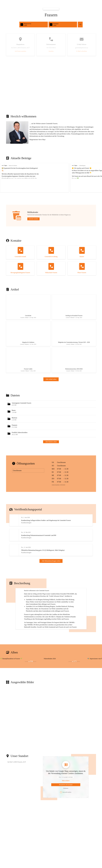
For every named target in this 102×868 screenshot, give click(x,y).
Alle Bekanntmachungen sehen (51, 567)
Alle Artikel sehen (51, 383)
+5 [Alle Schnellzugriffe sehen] (80, 25)
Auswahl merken (66, 817)
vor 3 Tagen (4, 165)
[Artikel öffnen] (28, 308)
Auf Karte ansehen (20, 51)
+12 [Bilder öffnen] (74, 686)
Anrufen (51, 51)
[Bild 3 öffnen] (18, 686)
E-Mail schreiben (82, 51)
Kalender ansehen (33, 219)
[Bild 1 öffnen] (18, 685)
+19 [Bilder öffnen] (31, 686)
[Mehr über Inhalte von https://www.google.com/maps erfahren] (66, 806)
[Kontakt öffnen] (20, 252)
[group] (51, 178)
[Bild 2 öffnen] (6, 686)
